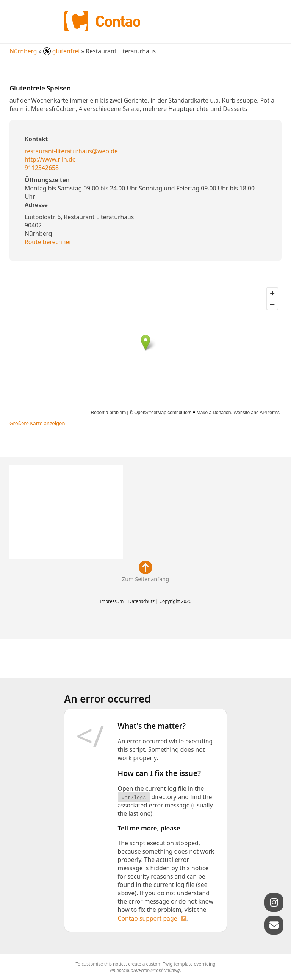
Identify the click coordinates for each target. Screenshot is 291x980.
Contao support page (148, 918)
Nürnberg (23, 51)
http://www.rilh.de (50, 159)
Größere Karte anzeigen (37, 423)
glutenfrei (62, 51)
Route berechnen (49, 242)
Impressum (112, 601)
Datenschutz (142, 601)
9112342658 (42, 168)
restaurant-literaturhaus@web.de (71, 151)
